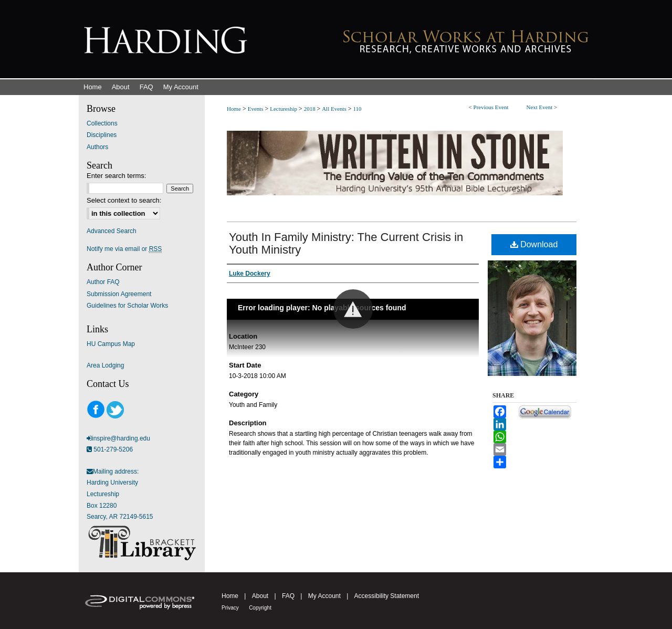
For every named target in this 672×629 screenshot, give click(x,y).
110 (357, 109)
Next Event (539, 107)
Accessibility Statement (387, 596)
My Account (324, 596)
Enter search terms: (116, 176)
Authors (97, 147)
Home (234, 109)
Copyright (260, 608)
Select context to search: (124, 200)
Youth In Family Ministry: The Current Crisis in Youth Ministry (346, 243)
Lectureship (284, 109)
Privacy (230, 608)
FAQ (288, 596)
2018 (311, 109)
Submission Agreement (119, 294)
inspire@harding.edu (121, 438)
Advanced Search (112, 231)
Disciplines (102, 135)
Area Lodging (105, 365)
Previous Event (491, 107)
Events (256, 109)
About (260, 596)
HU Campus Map (111, 344)
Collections (102, 123)
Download (534, 244)
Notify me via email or (124, 249)
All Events (335, 109)
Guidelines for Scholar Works (127, 306)
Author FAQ (103, 282)
